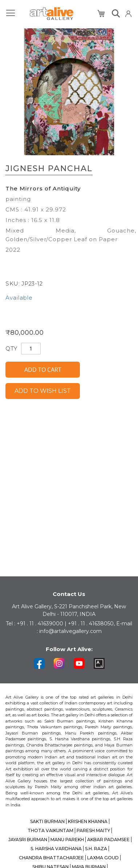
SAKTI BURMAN (47, 821)
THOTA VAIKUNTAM (50, 830)
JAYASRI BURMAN (28, 840)
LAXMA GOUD (103, 858)
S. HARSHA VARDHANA (56, 849)
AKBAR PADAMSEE (108, 840)
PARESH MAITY (93, 830)
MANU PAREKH (67, 840)
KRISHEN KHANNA (88, 821)
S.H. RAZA (96, 849)
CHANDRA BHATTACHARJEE (51, 858)
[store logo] (52, 14)
